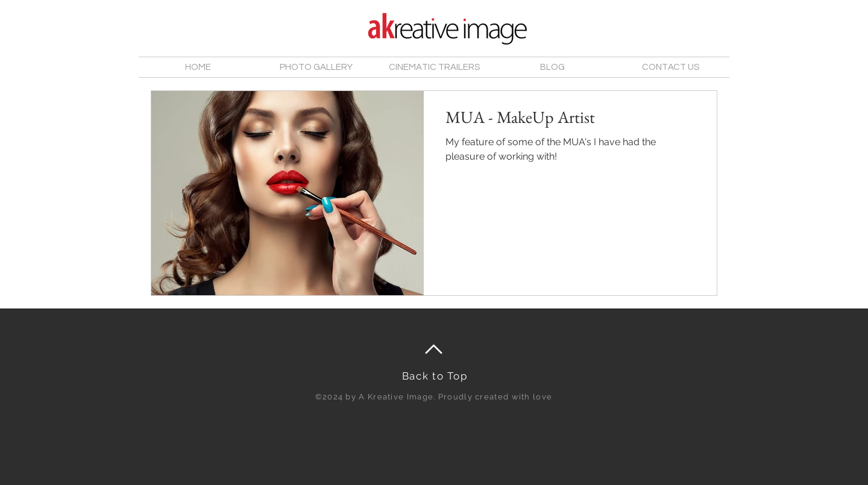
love (542, 397)
